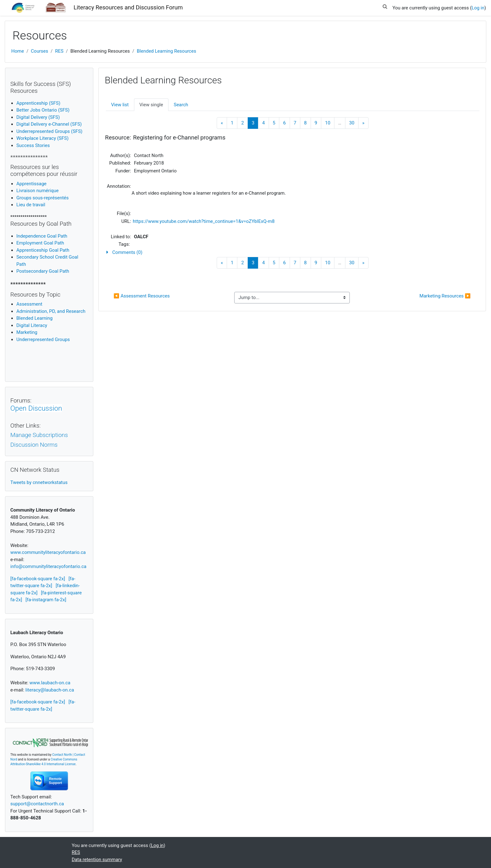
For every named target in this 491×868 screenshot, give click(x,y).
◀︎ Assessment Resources (142, 296)
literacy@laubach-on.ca (50, 690)
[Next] (363, 123)
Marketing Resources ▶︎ (445, 296)
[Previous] (222, 123)
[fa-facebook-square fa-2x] (38, 579)
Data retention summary (97, 860)
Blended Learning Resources (167, 51)
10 (328, 123)
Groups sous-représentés (42, 198)
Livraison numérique (37, 191)
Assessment (29, 304)
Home (18, 51)
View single (151, 105)
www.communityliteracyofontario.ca (48, 552)
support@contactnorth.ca (37, 804)
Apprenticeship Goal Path (43, 250)
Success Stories (33, 145)
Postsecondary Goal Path (43, 271)
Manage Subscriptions (39, 435)
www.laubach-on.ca (50, 683)
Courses (40, 51)
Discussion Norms (34, 445)
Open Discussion (36, 408)
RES (59, 51)
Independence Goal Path (42, 236)
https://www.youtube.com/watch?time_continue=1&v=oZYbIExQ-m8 (204, 221)
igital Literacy (32, 325)
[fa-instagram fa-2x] (46, 600)
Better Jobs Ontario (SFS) (43, 110)
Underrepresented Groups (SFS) (49, 131)
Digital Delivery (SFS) (38, 117)
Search (181, 105)
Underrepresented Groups (43, 339)
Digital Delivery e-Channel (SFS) (49, 124)
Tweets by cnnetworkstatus (39, 482)
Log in (478, 8)
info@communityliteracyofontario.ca (48, 566)
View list (120, 105)
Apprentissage (31, 184)
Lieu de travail (31, 205)
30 (352, 123)
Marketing (27, 332)
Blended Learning (34, 318)
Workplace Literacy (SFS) (42, 138)
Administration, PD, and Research (51, 311)
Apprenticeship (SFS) (38, 103)
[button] (385, 5)
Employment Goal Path (40, 243)
